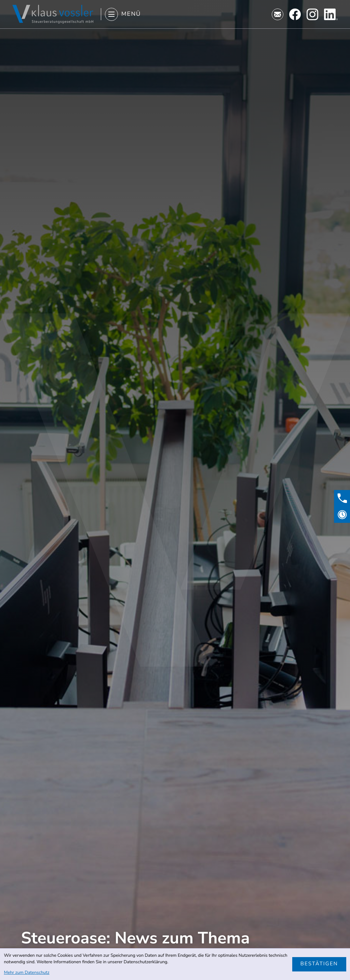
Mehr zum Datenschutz (26, 972)
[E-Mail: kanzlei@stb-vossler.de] (278, 14)
